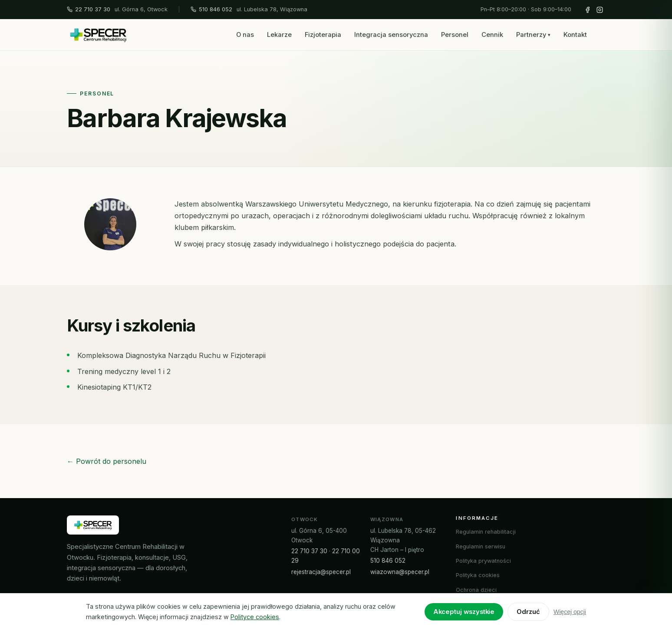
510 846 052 (211, 9)
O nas (245, 35)
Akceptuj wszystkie (464, 612)
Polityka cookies (478, 575)
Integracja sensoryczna (391, 35)
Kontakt (575, 35)
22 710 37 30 (89, 9)
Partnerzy (533, 35)
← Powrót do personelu (107, 461)
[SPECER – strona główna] (98, 35)
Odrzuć (528, 612)
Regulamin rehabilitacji (486, 532)
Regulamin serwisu (481, 546)
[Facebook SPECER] (587, 10)
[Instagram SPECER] (600, 10)
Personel (455, 35)
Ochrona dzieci (476, 590)
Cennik (492, 35)
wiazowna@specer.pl (400, 572)
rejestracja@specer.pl (321, 572)
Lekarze (279, 35)
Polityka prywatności (483, 561)
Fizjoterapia (323, 35)
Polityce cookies (255, 617)
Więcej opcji (570, 612)
